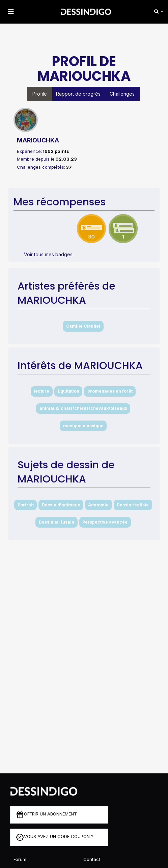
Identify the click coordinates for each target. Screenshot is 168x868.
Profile (40, 94)
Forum (20, 859)
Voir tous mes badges (48, 254)
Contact (92, 859)
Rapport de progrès (78, 94)
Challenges (122, 94)
